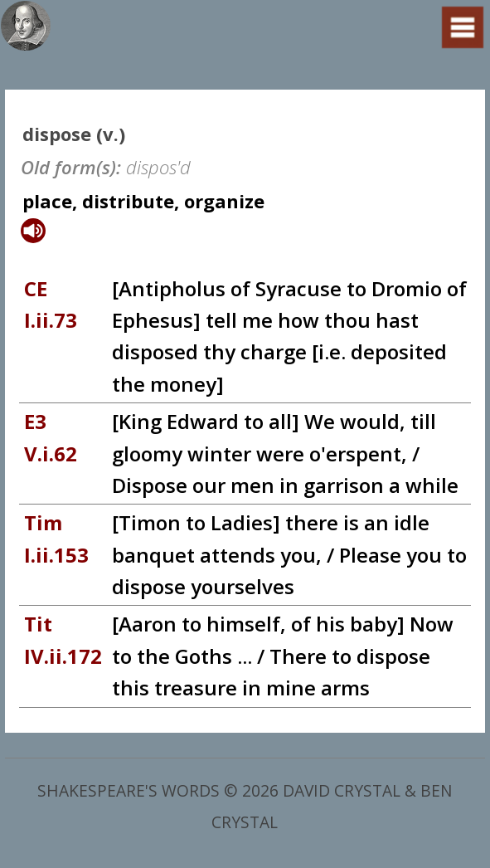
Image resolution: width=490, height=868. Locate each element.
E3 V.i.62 (51, 437)
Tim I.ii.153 (56, 538)
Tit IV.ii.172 (63, 639)
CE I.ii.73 (51, 304)
